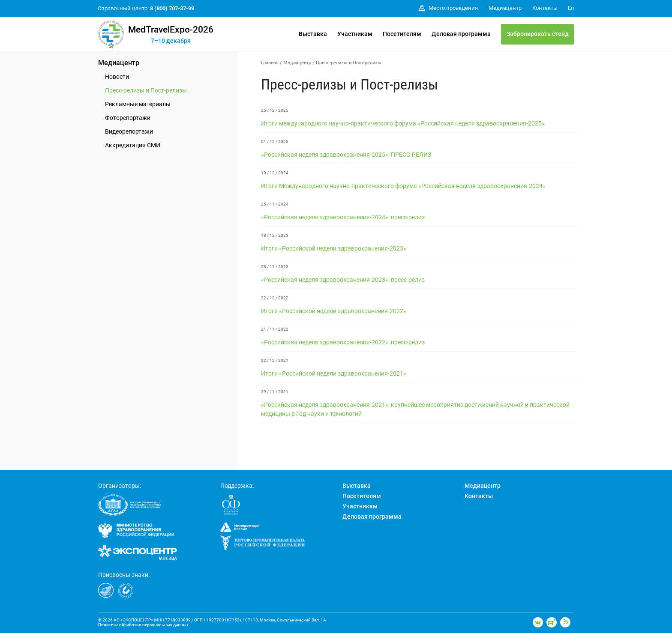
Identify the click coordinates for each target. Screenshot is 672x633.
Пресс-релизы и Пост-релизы (146, 90)
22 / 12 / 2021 (275, 360)
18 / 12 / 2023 (275, 235)
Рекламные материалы (138, 104)
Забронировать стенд (538, 34)
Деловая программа (461, 34)
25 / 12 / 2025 (275, 110)
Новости (117, 77)
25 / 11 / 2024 (275, 204)
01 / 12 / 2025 (275, 142)
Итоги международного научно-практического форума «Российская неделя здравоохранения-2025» (403, 123)
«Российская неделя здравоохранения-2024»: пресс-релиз (343, 217)
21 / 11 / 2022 (275, 329)
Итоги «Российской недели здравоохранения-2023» (334, 248)
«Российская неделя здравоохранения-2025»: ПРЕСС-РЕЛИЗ (346, 155)
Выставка (313, 34)
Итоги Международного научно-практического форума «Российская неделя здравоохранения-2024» (403, 186)
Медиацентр (119, 63)
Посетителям (402, 34)
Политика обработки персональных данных (143, 625)
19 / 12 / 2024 (275, 173)
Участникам (355, 34)
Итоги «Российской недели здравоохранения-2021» (334, 373)
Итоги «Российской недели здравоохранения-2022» (334, 311)
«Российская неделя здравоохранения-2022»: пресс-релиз (343, 342)
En (571, 8)
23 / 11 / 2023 (275, 267)
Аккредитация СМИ (133, 145)
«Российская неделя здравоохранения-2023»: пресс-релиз (343, 280)
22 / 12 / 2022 (275, 298)
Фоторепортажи (128, 118)
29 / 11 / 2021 (275, 392)
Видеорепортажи (129, 131)
